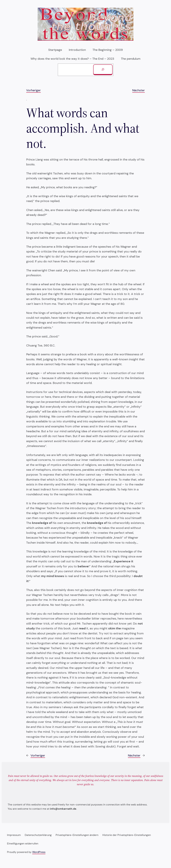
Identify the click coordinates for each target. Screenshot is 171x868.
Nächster (139, 90)
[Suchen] (103, 70)
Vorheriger (33, 90)
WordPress (39, 852)
